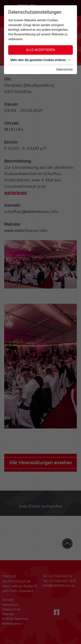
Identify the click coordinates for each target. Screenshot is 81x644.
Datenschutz (65, 69)
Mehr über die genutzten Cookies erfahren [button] (40, 60)
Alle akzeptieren (41, 50)
